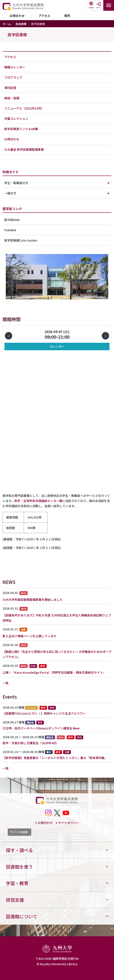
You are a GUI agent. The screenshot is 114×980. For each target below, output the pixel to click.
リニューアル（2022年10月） (24, 108)
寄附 (67, 16)
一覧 (6, 683)
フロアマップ (13, 77)
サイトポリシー (67, 823)
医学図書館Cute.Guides (21, 240)
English (91, 8)
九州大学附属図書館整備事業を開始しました (33, 600)
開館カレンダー (15, 67)
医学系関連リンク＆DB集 (21, 129)
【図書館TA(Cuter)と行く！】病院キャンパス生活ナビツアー (44, 713)
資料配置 (10, 88)
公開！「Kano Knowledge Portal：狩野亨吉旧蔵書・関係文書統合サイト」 (54, 672)
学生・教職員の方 (16, 183)
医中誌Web (12, 220)
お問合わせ (17, 16)
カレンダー (57, 346)
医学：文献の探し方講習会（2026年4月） (31, 743)
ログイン (99, 8)
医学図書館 (17, 35)
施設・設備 (12, 98)
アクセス (44, 16)
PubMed (10, 230)
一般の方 (10, 193)
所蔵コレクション (16, 119)
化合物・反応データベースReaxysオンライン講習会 (37, 728)
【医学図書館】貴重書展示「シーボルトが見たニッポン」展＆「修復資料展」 (55, 758)
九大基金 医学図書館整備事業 (24, 149)
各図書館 (21, 24)
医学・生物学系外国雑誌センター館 (38, 501)
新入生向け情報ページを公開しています (30, 636)
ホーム (7, 24)
